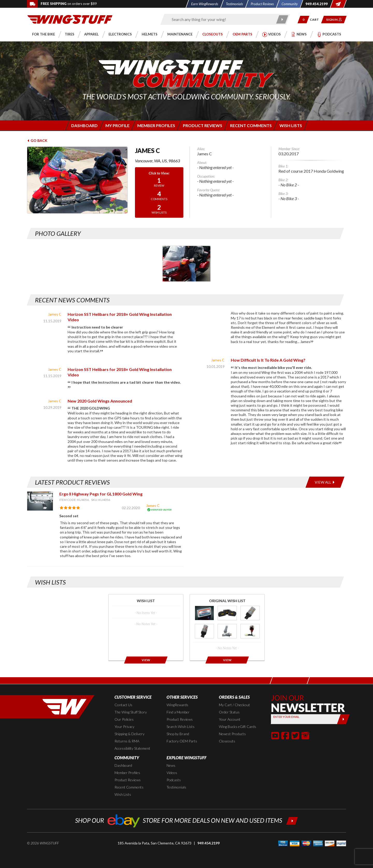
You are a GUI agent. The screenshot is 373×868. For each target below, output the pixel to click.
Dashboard (123, 765)
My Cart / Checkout (234, 705)
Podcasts (174, 780)
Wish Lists (123, 794)
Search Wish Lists (181, 727)
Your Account (230, 719)
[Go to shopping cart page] (316, 20)
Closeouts (227, 741)
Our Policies (124, 719)
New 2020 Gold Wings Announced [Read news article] (100, 401)
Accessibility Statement (132, 748)
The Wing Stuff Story (131, 712)
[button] (303, 20)
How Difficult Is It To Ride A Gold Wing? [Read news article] (268, 360)
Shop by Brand (178, 734)
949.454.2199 (209, 843)
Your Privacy (124, 727)
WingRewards (177, 705)
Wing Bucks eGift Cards (238, 727)
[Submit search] (282, 19)
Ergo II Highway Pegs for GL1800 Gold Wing (101, 494)
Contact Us (123, 705)
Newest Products (232, 734)
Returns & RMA (127, 741)
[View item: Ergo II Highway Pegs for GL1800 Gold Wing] (40, 501)
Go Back (37, 140)
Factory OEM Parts (182, 741)
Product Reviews (180, 719)
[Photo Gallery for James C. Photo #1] (186, 264)
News (171, 765)
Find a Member (178, 712)
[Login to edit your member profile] (117, 125)
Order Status (229, 712)
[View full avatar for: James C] (77, 180)
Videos (172, 773)
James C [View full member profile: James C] (55, 314)
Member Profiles (127, 773)
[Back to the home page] (70, 19)
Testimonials (176, 787)
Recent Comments (129, 787)
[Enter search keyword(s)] (221, 19)
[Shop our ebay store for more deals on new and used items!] (187, 820)
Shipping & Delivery (130, 734)
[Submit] (343, 719)
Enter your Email (286, 717)
